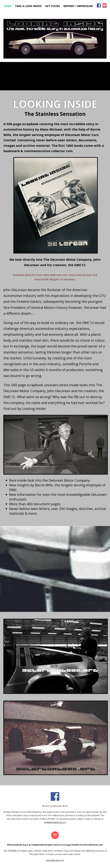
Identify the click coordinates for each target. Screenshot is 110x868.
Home (7, 6)
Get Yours (52, 6)
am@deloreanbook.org (55, 822)
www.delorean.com (55, 275)
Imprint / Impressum (78, 6)
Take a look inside (28, 6)
